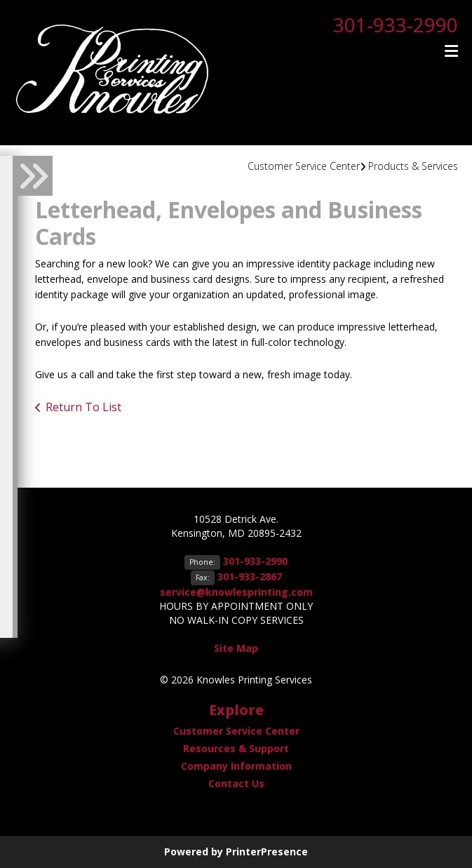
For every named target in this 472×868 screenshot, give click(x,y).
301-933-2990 (396, 25)
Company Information (236, 766)
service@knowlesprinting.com (236, 592)
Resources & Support (236, 748)
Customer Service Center (304, 166)
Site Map (236, 648)
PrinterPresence (267, 852)
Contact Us (236, 783)
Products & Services (413, 166)
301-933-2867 (250, 576)
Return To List (83, 407)
